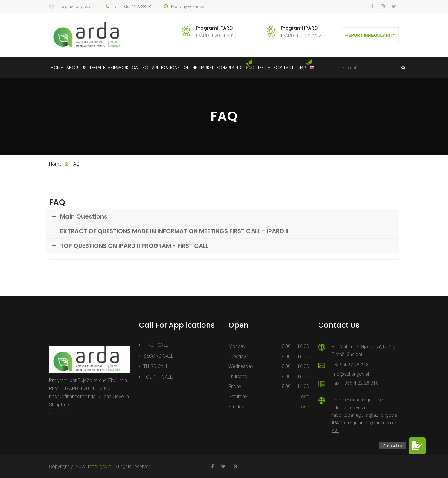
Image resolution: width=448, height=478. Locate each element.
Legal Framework (109, 68)
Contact (284, 68)
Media (264, 68)
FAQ (250, 68)
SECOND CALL (158, 356)
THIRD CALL (156, 366)
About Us (76, 68)
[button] (417, 446)
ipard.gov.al (61, 413)
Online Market (198, 68)
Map (302, 68)
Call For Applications (156, 68)
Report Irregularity (370, 35)
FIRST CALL (156, 345)
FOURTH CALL (158, 377)
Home (57, 68)
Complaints (230, 68)
